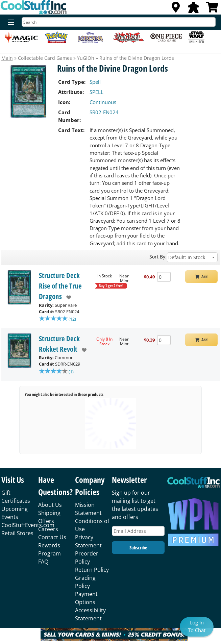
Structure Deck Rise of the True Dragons (60, 286)
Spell (95, 82)
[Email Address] (138, 532)
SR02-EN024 (104, 112)
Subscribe (138, 549)
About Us (50, 506)
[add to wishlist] (66, 297)
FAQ (43, 563)
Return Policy (92, 571)
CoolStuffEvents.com (28, 526)
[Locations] (176, 9)
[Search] (119, 22)
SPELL (96, 92)
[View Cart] (212, 9)
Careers (48, 530)
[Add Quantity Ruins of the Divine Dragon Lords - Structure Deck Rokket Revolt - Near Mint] (164, 341)
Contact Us (52, 539)
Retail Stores (17, 535)
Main (7, 58)
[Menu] (9, 23)
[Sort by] (192, 257)
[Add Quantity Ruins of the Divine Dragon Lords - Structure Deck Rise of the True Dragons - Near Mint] (164, 277)
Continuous (103, 102)
